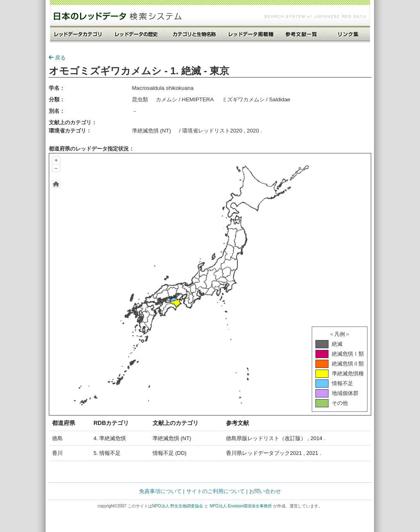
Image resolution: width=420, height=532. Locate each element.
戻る (57, 58)
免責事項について (160, 491)
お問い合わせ (265, 491)
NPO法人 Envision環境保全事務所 (241, 506)
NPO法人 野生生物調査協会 (178, 506)
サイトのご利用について (216, 491)
